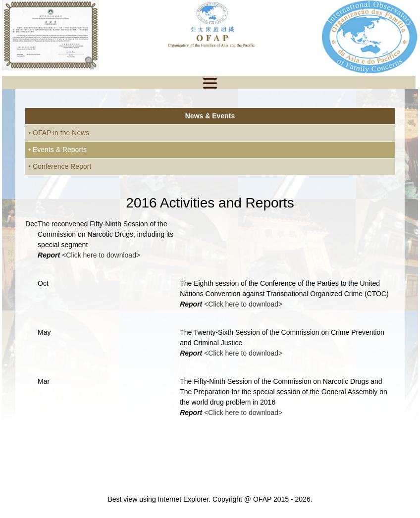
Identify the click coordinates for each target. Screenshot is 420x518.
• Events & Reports (57, 150)
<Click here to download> (101, 255)
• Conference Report (60, 166)
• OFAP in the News (59, 133)
